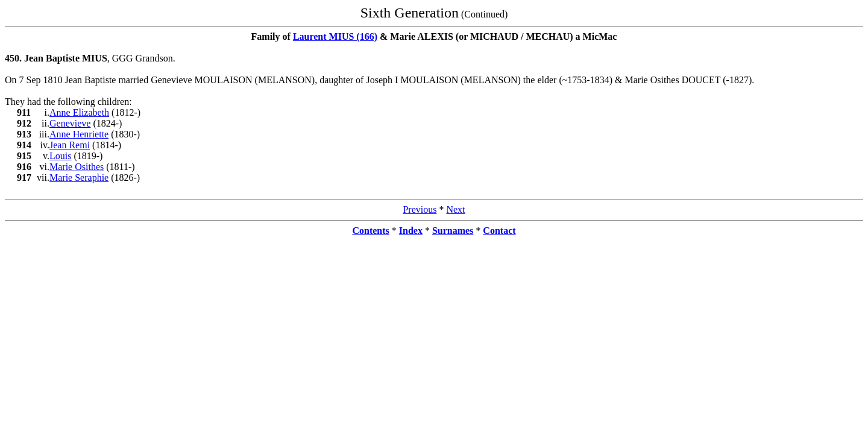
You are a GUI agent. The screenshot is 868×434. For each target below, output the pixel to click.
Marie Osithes (77, 167)
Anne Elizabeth (79, 112)
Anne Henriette (79, 134)
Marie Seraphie (79, 178)
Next (455, 209)
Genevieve (70, 123)
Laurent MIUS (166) (335, 36)
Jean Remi (70, 145)
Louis (60, 156)
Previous (420, 209)
